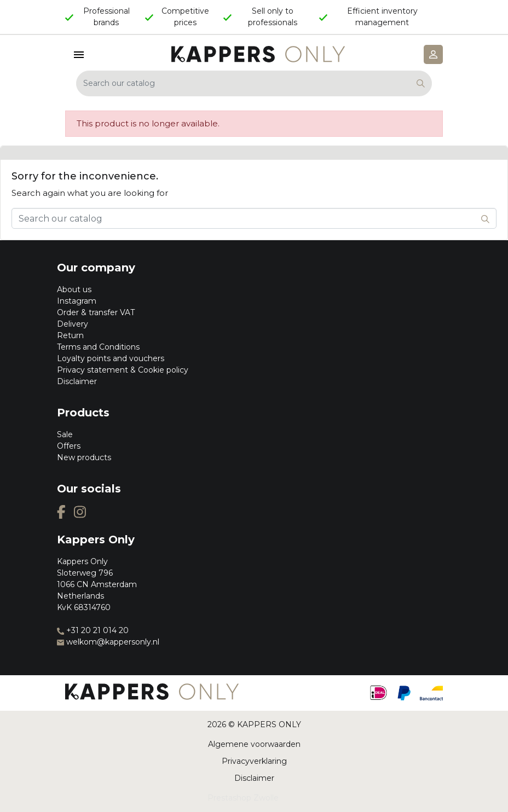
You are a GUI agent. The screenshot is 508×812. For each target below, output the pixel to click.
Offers (69, 446)
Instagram (77, 301)
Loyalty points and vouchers (111, 358)
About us (74, 289)
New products (84, 457)
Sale (65, 434)
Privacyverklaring (254, 761)
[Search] (254, 83)
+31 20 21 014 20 (93, 630)
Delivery (73, 324)
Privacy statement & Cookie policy (123, 370)
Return (70, 335)
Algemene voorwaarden (254, 744)
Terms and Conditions (98, 347)
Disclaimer (77, 381)
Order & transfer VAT (96, 312)
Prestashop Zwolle (243, 798)
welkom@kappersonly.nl (108, 642)
